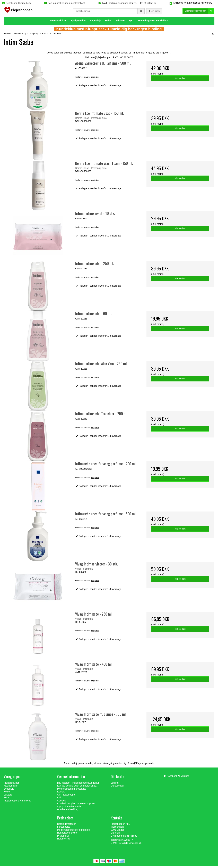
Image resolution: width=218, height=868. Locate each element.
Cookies (62, 802)
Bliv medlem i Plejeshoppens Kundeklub (78, 784)
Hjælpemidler (78, 22)
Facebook (172, 778)
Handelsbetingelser (67, 834)
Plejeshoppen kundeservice (72, 790)
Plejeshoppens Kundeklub (153, 22)
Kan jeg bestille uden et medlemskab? (77, 787)
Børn (131, 22)
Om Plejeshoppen (67, 796)
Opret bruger (117, 787)
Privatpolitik (63, 837)
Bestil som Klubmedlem (18, 3)
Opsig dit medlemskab (69, 808)
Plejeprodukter (58, 22)
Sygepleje (95, 22)
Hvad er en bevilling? (68, 811)
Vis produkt (180, 80)
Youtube (185, 778)
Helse (108, 22)
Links (60, 799)
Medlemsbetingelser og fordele (73, 832)
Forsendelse (64, 828)
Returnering (63, 840)
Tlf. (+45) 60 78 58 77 (145, 3)
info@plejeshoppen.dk (120, 3)
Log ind (115, 784)
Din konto (154, 12)
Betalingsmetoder (67, 826)
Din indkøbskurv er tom (199, 12)
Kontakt (61, 793)
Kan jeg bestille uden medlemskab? (67, 3)
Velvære (120, 22)
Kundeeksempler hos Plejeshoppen (76, 805)
